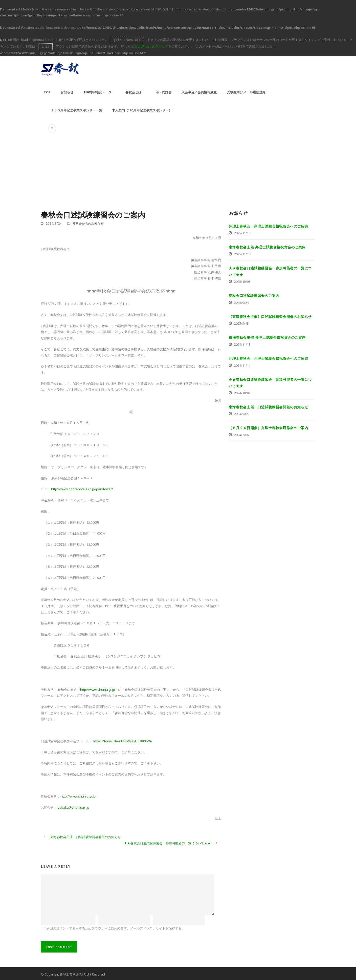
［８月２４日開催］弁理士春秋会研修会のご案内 (268, 427)
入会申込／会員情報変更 (199, 91)
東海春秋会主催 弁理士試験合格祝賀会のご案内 (267, 246)
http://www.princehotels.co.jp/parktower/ (82, 488)
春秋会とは (133, 91)
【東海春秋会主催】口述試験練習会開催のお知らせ (270, 316)
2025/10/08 (242, 281)
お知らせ (67, 91)
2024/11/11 (242, 364)
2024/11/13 (242, 343)
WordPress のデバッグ (151, 46)
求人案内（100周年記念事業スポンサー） (142, 109)
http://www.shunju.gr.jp (98, 689)
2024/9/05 (241, 413)
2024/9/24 (54, 222)
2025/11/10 (242, 232)
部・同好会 (164, 91)
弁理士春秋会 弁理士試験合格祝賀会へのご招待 (268, 225)
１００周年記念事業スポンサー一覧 (76, 109)
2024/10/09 (242, 392)
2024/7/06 (241, 434)
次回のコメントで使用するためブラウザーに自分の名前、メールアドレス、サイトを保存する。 (116, 927)
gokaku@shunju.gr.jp (73, 806)
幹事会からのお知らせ (88, 222)
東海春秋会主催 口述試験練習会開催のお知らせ (268, 406)
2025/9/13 (241, 322)
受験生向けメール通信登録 (246, 91)
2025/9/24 (241, 302)
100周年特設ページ (97, 91)
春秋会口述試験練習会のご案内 (254, 295)
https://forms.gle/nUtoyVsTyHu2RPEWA (122, 740)
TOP (47, 91)
